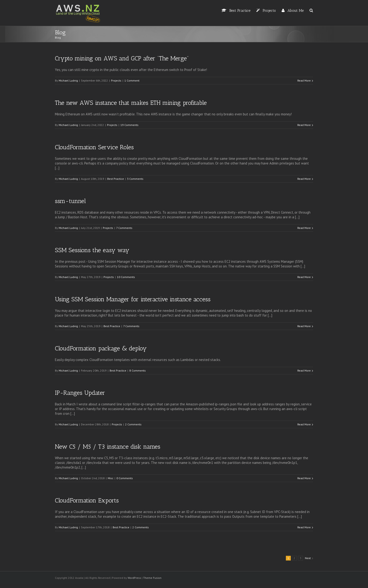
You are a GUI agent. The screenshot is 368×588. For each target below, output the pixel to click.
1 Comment (132, 80)
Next (308, 558)
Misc (111, 478)
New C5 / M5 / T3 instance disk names (108, 447)
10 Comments (126, 277)
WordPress (134, 578)
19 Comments (129, 125)
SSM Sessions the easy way (92, 250)
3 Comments (135, 179)
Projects (116, 80)
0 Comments (125, 478)
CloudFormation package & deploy (101, 348)
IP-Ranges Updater (80, 393)
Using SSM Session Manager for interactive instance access (133, 299)
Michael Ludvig (68, 80)
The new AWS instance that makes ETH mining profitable (131, 103)
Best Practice (116, 179)
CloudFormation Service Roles (94, 147)
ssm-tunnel (70, 201)
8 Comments (138, 370)
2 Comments (133, 424)
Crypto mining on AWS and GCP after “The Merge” (122, 58)
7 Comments (124, 228)
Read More (304, 80)
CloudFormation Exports (87, 500)
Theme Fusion (152, 578)
